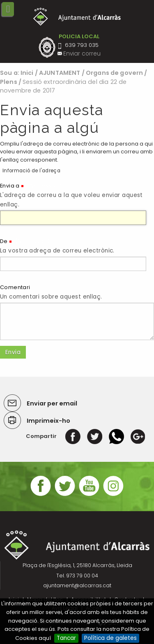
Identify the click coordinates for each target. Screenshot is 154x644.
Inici (27, 73)
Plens (9, 82)
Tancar (66, 638)
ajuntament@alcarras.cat (77, 585)
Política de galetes (110, 638)
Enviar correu (82, 54)
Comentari (15, 287)
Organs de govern (114, 73)
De (4, 241)
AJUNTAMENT (60, 73)
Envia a (10, 186)
